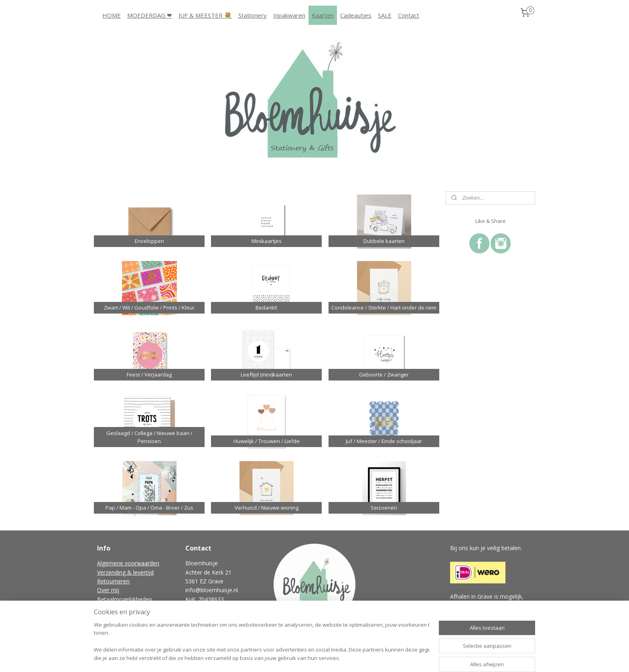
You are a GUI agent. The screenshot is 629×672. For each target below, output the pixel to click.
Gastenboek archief (122, 626)
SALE (385, 15)
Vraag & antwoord (121, 617)
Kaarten (323, 15)
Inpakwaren (289, 15)
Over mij (108, 590)
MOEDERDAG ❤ (150, 15)
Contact (409, 15)
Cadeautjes (356, 15)
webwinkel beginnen (330, 657)
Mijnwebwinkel (400, 657)
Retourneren (113, 581)
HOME (112, 15)
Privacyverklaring (119, 608)
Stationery (253, 15)
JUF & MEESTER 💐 (205, 15)
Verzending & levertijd (125, 572)
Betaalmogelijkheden (125, 599)
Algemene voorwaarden (128, 563)
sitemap (283, 657)
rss (299, 657)
